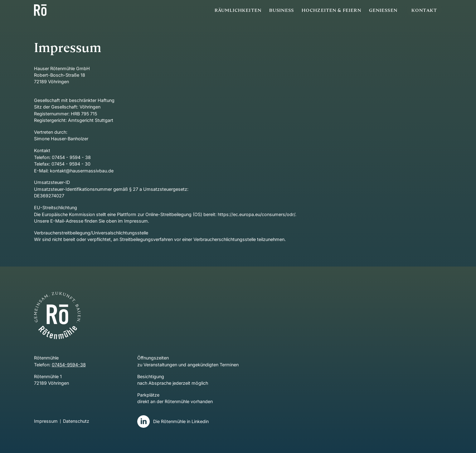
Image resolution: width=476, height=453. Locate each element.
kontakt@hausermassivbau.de (82, 171)
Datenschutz (76, 421)
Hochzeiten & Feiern (331, 10)
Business (282, 10)
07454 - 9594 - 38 (71, 157)
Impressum (46, 421)
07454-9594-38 (69, 365)
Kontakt (424, 10)
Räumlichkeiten (238, 10)
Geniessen (383, 10)
